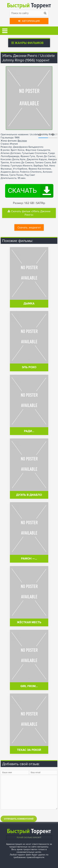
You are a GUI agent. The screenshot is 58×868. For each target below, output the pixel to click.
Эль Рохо (29, 367)
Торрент (29, 5)
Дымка (29, 304)
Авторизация (29, 21)
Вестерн (22, 141)
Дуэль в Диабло (29, 495)
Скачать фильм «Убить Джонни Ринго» (29, 213)
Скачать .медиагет (29, 227)
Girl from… (29, 686)
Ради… (29, 431)
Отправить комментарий (19, 819)
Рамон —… (29, 559)
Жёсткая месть (29, 622)
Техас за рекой (29, 750)
